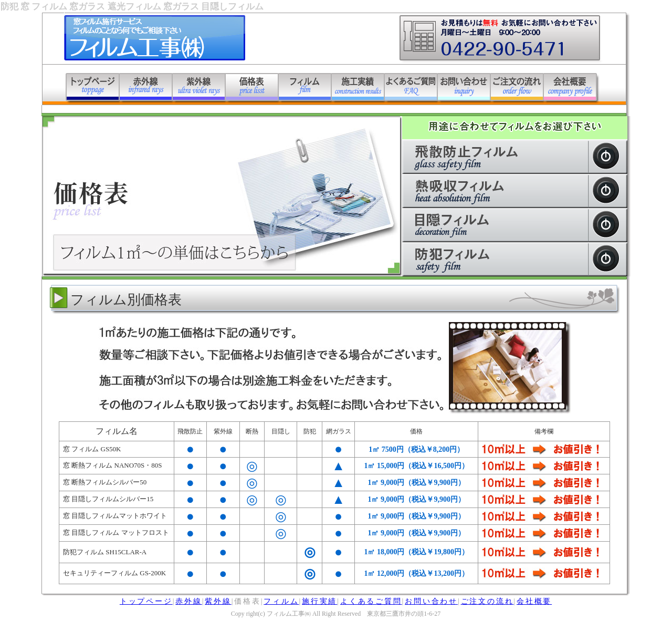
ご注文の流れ (487, 601)
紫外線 (218, 601)
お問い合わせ (431, 601)
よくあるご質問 (371, 601)
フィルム (281, 601)
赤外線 (188, 601)
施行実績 (319, 601)
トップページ (146, 601)
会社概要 (534, 601)
